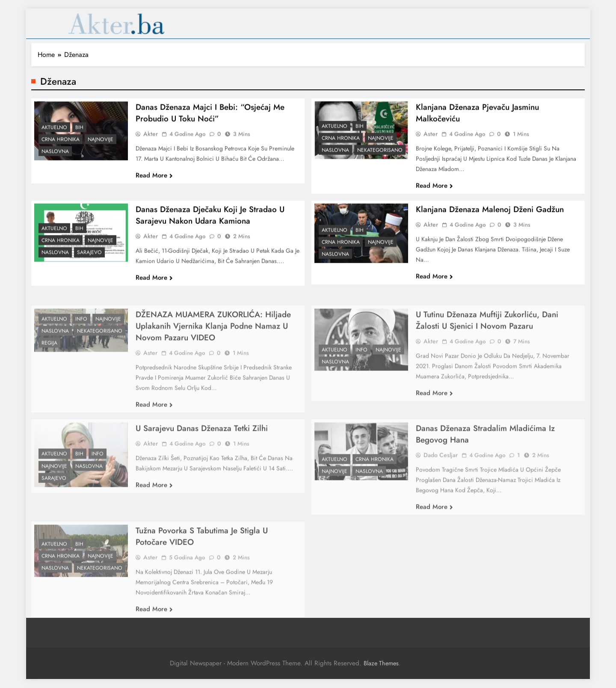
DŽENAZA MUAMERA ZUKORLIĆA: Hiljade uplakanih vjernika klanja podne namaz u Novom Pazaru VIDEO (213, 348)
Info (81, 341)
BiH (79, 133)
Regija (49, 365)
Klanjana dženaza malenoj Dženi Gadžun (490, 215)
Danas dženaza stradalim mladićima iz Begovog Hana (485, 457)
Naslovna (55, 157)
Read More (154, 181)
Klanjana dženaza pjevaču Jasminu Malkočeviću (477, 119)
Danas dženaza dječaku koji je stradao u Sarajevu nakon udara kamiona (210, 221)
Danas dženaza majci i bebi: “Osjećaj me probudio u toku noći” (210, 119)
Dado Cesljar (441, 477)
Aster (431, 140)
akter (151, 140)
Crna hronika (61, 145)
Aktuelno (54, 133)
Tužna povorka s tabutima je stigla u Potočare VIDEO (202, 559)
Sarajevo (89, 259)
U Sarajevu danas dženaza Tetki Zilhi (202, 451)
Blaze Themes (381, 663)
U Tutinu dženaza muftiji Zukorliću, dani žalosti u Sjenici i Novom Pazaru (487, 343)
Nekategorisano (380, 156)
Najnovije (101, 145)
